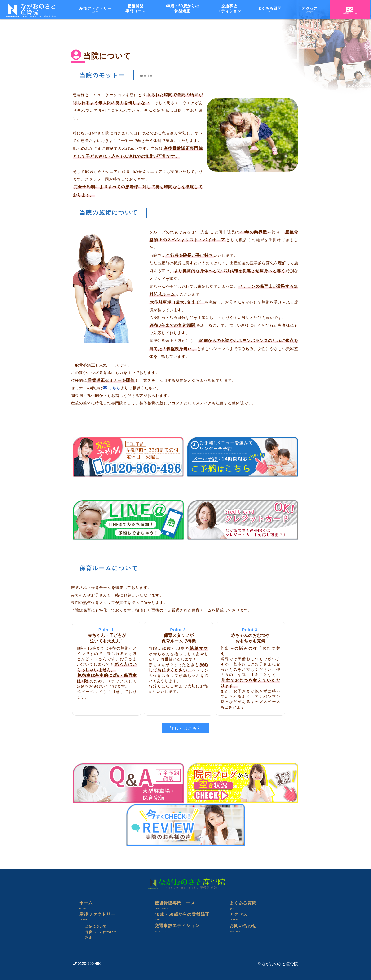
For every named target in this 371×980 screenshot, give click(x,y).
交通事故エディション (186, 929)
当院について (96, 926)
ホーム (110, 906)
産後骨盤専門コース (186, 906)
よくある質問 (261, 906)
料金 (89, 938)
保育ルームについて (101, 932)
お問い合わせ (261, 929)
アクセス (261, 917)
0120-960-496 (87, 964)
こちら (112, 388)
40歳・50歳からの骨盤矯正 (186, 917)
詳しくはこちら (186, 728)
